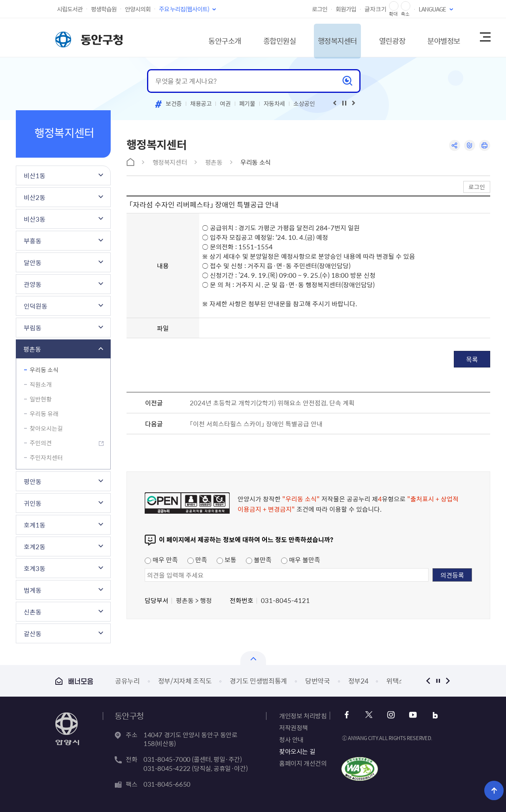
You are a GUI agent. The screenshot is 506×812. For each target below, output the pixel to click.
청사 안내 (291, 739)
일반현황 (41, 399)
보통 (227, 560)
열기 (253, 658)
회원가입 (346, 9)
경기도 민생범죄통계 (258, 681)
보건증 (174, 104)
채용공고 (201, 104)
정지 (438, 681)
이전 (428, 681)
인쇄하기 (484, 146)
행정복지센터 (322, 37)
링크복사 (469, 146)
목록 (472, 359)
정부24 (358, 681)
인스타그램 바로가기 (390, 715)
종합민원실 (259, 37)
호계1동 (35, 525)
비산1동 (35, 175)
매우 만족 (161, 560)
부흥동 (33, 241)
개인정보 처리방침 (303, 716)
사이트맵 (485, 38)
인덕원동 (36, 306)
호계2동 (35, 546)
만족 (197, 560)
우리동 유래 (44, 414)
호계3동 (35, 568)
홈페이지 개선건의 (303, 763)
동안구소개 (200, 37)
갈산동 (33, 633)
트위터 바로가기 (369, 715)
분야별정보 (436, 37)
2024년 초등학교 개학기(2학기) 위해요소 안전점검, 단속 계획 (272, 403)
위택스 (396, 681)
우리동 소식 (44, 370)
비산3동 (35, 219)
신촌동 (33, 612)
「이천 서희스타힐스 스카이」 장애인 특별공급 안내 (256, 424)
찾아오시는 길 (297, 751)
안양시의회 (138, 9)
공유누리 (127, 681)
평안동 (33, 481)
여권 (225, 104)
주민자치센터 (46, 458)
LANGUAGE (432, 9)
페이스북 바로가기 (348, 715)
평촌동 (32, 349)
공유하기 (454, 146)
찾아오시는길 (46, 428)
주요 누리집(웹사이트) (184, 9)
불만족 (259, 560)
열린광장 (381, 37)
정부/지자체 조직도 (185, 681)
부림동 (33, 328)
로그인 (320, 9)
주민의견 (41, 443)
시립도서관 (70, 9)
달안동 (33, 262)
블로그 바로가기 (433, 715)
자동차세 (275, 104)
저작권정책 (294, 727)
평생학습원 (104, 9)
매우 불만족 (301, 560)
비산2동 (35, 197)
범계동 (33, 590)
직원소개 (41, 384)
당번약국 (318, 681)
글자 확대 (394, 6)
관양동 (33, 284)
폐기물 (247, 104)
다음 (448, 681)
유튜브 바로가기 (412, 715)
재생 (344, 103)
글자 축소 (406, 6)
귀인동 (33, 503)
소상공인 (304, 104)
